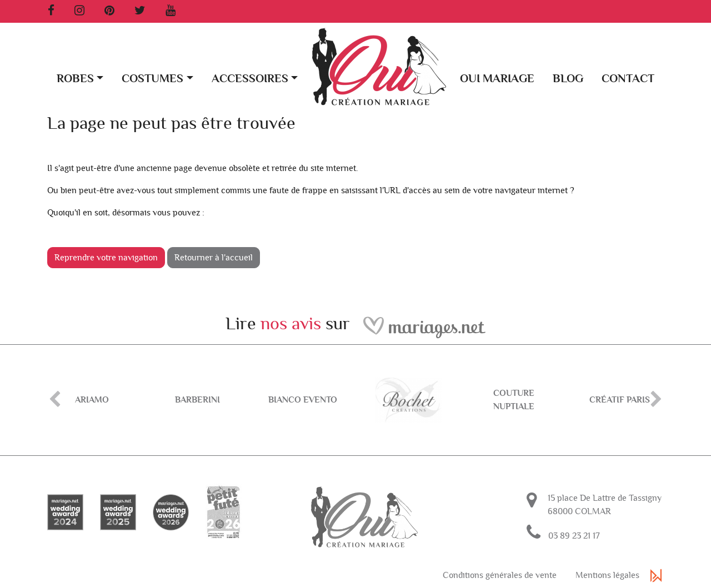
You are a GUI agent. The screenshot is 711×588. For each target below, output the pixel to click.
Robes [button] (75, 79)
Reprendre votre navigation (106, 258)
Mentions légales (607, 575)
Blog (568, 79)
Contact (628, 79)
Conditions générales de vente (500, 575)
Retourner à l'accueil (214, 258)
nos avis (291, 324)
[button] (652, 34)
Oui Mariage (497, 79)
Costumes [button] (152, 79)
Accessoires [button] (250, 79)
